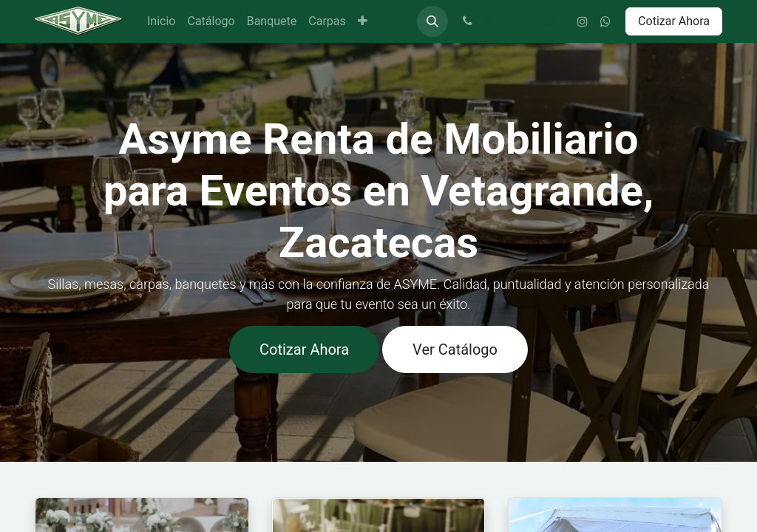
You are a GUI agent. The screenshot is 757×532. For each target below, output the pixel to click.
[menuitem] (161, 21)
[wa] (605, 21)
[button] (432, 21)
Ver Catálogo (455, 349)
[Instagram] (583, 21)
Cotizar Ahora (674, 21)
